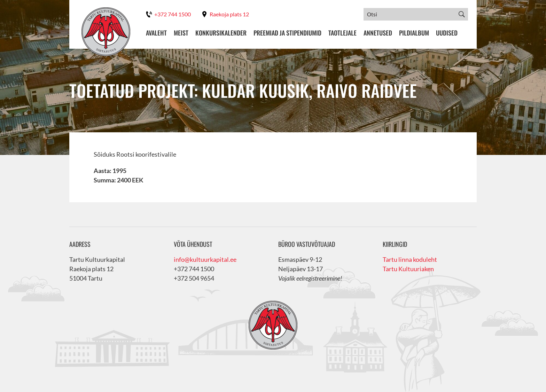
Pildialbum (414, 33)
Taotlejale (342, 33)
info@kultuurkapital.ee (205, 259)
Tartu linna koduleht (410, 259)
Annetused (378, 33)
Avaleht (156, 33)
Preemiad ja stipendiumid (287, 33)
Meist (181, 33)
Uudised (447, 33)
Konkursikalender (221, 33)
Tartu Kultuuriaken (408, 269)
